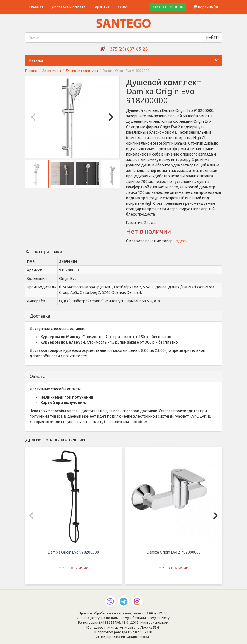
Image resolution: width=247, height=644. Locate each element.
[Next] (111, 117)
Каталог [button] (126, 60)
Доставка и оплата (68, 7)
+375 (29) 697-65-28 (128, 49)
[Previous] (34, 117)
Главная (36, 7)
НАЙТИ (212, 37)
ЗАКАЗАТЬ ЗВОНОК (168, 7)
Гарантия (102, 7)
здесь (182, 241)
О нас (123, 7)
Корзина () (206, 7)
